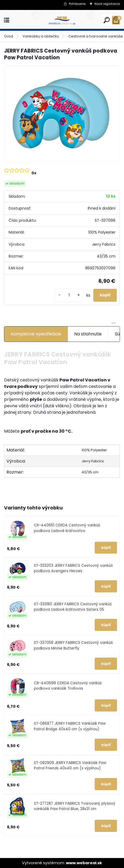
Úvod (9, 36)
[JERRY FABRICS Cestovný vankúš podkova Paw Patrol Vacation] (62, 114)
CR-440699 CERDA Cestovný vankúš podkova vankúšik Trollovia (68, 686)
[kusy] (69, 295)
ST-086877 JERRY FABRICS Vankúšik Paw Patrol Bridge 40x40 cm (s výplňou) (70, 726)
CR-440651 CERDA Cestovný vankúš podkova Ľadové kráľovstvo (67, 528)
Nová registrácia (107, 4)
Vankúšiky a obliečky (41, 36)
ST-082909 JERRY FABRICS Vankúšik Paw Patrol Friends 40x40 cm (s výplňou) (70, 765)
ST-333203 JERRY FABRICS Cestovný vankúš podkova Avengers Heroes (73, 568)
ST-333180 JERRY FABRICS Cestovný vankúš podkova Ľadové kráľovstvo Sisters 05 (73, 607)
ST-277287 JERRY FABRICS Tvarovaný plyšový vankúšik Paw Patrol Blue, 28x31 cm (75, 806)
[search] (107, 20)
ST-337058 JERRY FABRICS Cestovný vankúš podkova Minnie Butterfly (73, 645)
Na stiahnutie (88, 334)
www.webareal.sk (84, 863)
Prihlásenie (77, 4)
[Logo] (62, 20)
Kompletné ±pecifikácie (36, 334)
